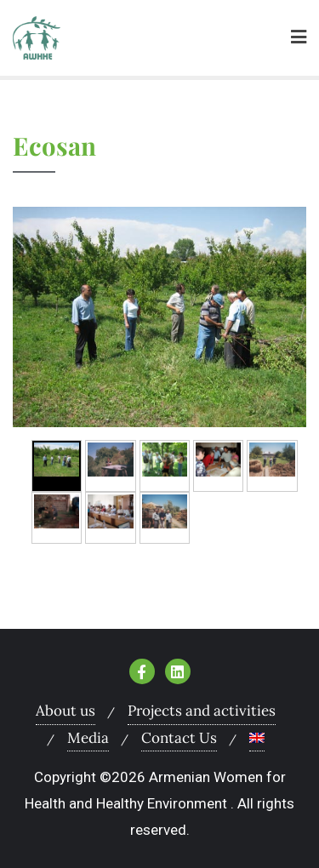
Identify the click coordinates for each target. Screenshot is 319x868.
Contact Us (179, 738)
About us (66, 711)
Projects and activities (202, 711)
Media (88, 738)
